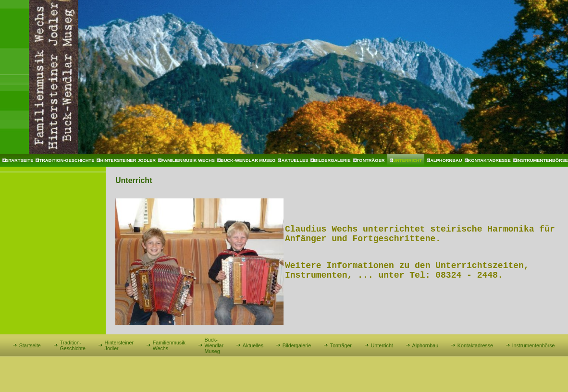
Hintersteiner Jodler (128, 160)
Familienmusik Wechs (188, 160)
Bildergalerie (332, 160)
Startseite (19, 160)
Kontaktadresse (489, 160)
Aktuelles (295, 160)
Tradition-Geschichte (67, 160)
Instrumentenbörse (534, 345)
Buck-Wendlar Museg (248, 160)
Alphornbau (446, 160)
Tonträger (371, 160)
